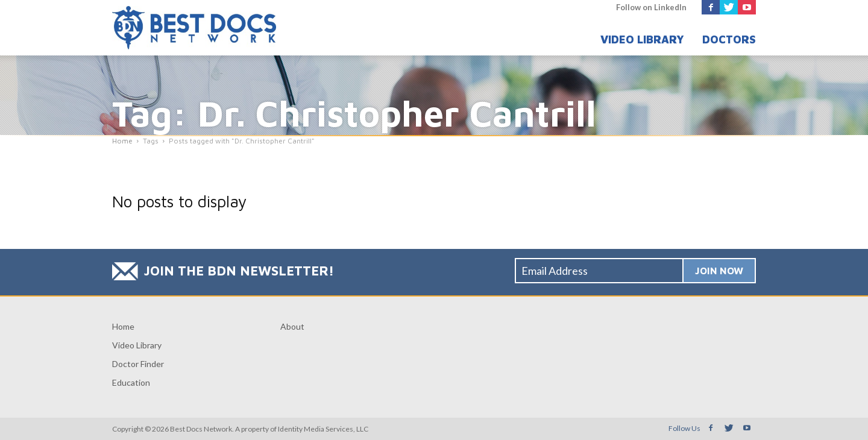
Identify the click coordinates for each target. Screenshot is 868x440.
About (292, 326)
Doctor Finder (138, 364)
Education (131, 382)
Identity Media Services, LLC (323, 429)
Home (123, 326)
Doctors (729, 39)
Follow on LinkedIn (651, 7)
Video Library (642, 39)
